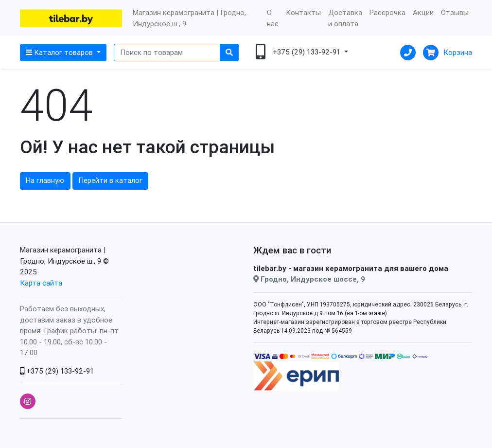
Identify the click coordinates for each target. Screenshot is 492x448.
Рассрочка (387, 12)
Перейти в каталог (110, 180)
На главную (45, 180)
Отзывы (455, 12)
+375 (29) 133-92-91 (57, 371)
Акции (423, 12)
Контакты (303, 12)
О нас (273, 18)
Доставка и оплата (345, 18)
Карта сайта (41, 283)
